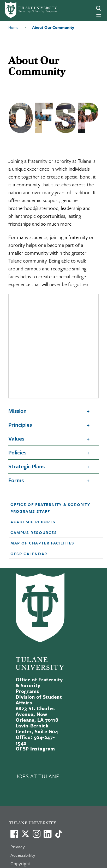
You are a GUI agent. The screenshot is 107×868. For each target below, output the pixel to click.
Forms (16, 480)
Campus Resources (34, 532)
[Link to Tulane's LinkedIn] (47, 834)
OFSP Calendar (29, 554)
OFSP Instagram (35, 749)
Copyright (20, 863)
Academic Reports (33, 522)
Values (16, 438)
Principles (20, 425)
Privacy (18, 847)
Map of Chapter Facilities (42, 543)
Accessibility (23, 855)
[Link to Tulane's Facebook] (37, 834)
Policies (17, 452)
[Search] (99, 8)
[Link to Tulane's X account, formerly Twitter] (25, 834)
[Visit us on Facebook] (14, 834)
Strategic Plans (26, 466)
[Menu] (99, 15)
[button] (52, 508)
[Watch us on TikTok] (59, 834)
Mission (17, 411)
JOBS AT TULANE (37, 776)
